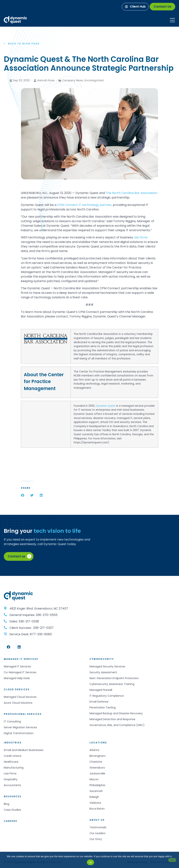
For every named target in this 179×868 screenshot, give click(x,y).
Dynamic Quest (106, 406)
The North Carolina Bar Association (132, 193)
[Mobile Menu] (172, 20)
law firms (141, 237)
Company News (72, 80)
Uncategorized (94, 80)
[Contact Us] (162, 7)
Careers (11, 821)
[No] (172, 860)
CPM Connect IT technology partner (84, 205)
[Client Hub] (135, 7)
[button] (23, 495)
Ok (90, 862)
